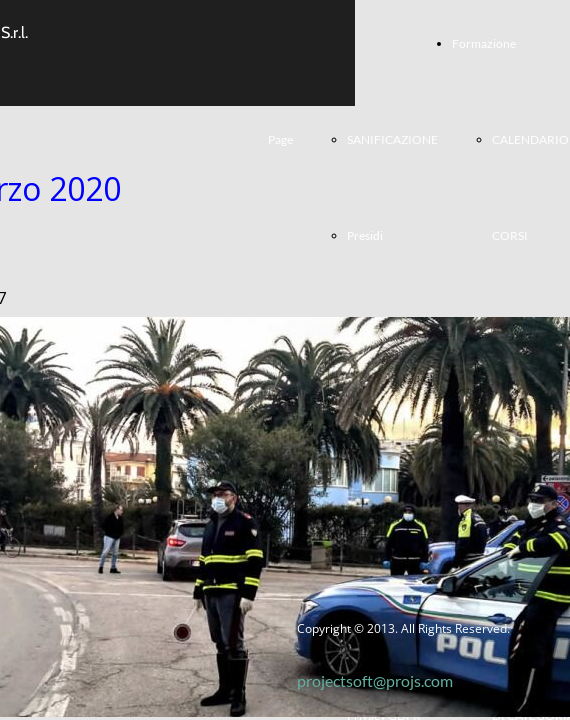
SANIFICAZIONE (392, 139)
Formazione (484, 43)
